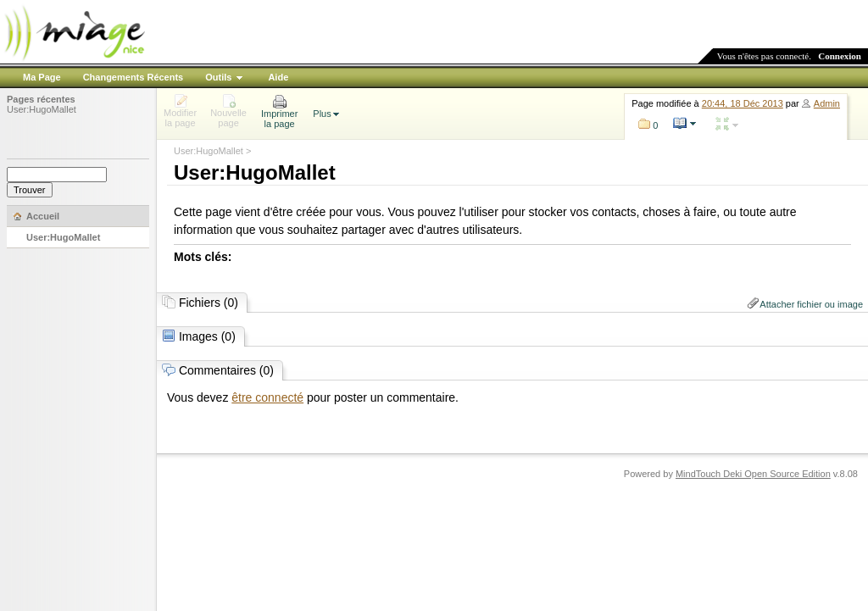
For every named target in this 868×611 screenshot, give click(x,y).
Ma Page (42, 77)
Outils (218, 77)
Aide (278, 77)
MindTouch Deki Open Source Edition (753, 474)
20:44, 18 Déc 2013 (743, 103)
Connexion (840, 56)
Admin (827, 103)
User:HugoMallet (42, 109)
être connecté (267, 397)
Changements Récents (134, 77)
